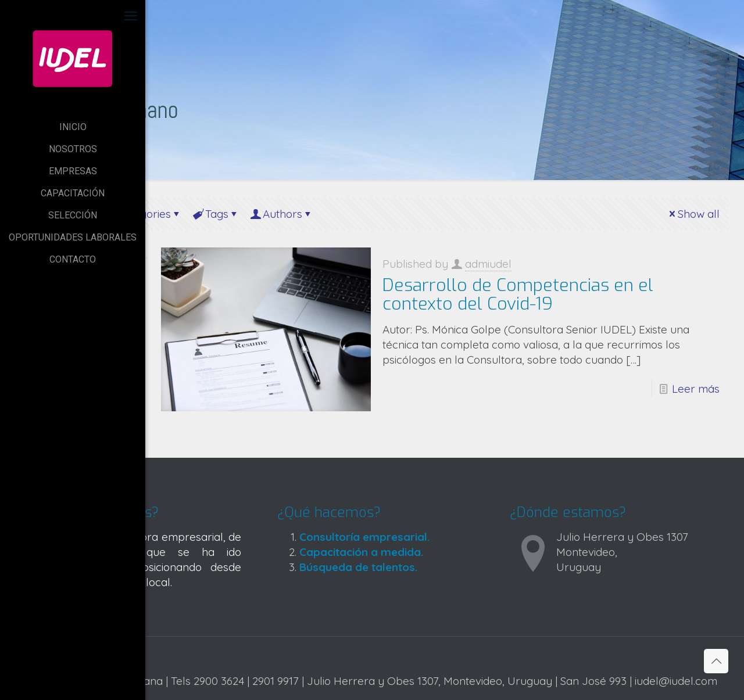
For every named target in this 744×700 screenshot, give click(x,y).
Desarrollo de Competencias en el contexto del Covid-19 (518, 295)
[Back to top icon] (716, 661)
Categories (143, 214)
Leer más (696, 389)
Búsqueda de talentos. (358, 567)
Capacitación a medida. (361, 552)
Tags (216, 214)
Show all (693, 214)
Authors (282, 214)
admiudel (488, 264)
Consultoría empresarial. (364, 537)
